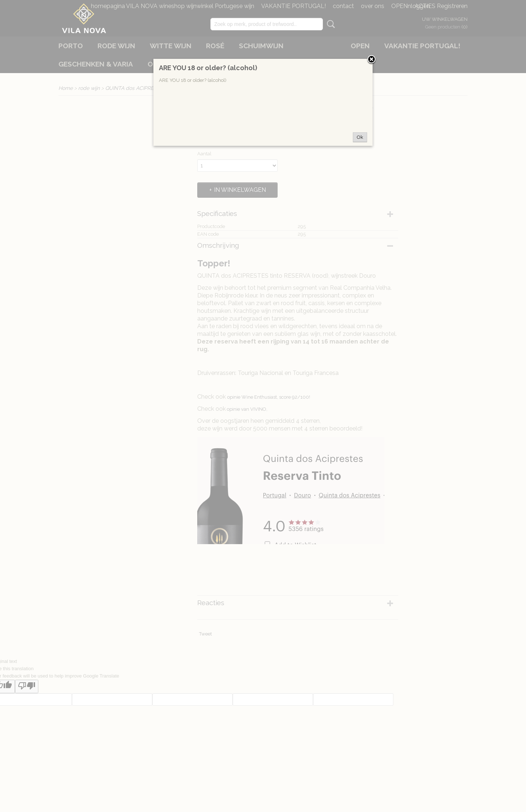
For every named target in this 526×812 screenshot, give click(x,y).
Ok (360, 137)
